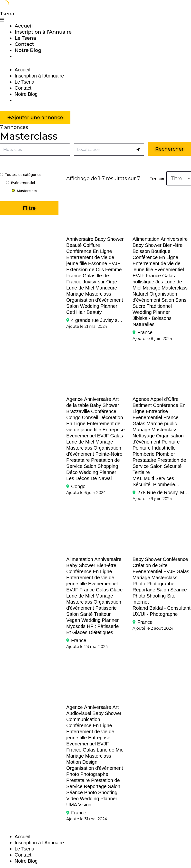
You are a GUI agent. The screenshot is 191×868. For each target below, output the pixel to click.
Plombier (165, 454)
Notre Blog (28, 50)
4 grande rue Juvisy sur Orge (98, 320)
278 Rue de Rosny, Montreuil (164, 492)
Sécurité (173, 466)
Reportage (144, 590)
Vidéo (72, 799)
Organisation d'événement (95, 300)
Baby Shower (109, 239)
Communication (83, 719)
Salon (72, 306)
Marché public (162, 424)
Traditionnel (159, 306)
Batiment (142, 405)
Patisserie (106, 608)
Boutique (161, 251)
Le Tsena (25, 38)
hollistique (143, 282)
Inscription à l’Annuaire (43, 32)
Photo (139, 584)
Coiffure (92, 245)
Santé (86, 614)
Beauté (74, 245)
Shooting (156, 596)
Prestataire (78, 460)
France (74, 276)
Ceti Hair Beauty (84, 312)
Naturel (140, 294)
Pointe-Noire (109, 454)
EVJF (114, 263)
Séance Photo (82, 792)
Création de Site (150, 565)
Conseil (90, 417)
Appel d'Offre (164, 399)
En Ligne (102, 251)
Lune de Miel (80, 288)
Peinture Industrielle (154, 448)
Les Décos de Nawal (89, 478)
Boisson (141, 251)
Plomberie (143, 454)
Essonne (98, 263)
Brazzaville (78, 411)
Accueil (24, 26)
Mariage (75, 294)
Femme (114, 270)
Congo (73, 417)
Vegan (73, 620)
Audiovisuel (79, 713)
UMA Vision (79, 805)
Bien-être (173, 245)
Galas (89, 276)
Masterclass (98, 294)
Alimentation (146, 239)
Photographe (160, 584)
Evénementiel (169, 270)
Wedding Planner (99, 306)
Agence (75, 399)
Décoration (111, 417)
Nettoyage (144, 436)
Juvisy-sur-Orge (100, 282)
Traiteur (102, 614)
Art (116, 707)
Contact (24, 44)
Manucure (106, 288)
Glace (116, 590)
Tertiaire (141, 472)
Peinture (171, 442)
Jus (159, 282)
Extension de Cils (85, 270)
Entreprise (114, 430)
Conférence (79, 251)
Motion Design (82, 762)
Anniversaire (80, 239)
